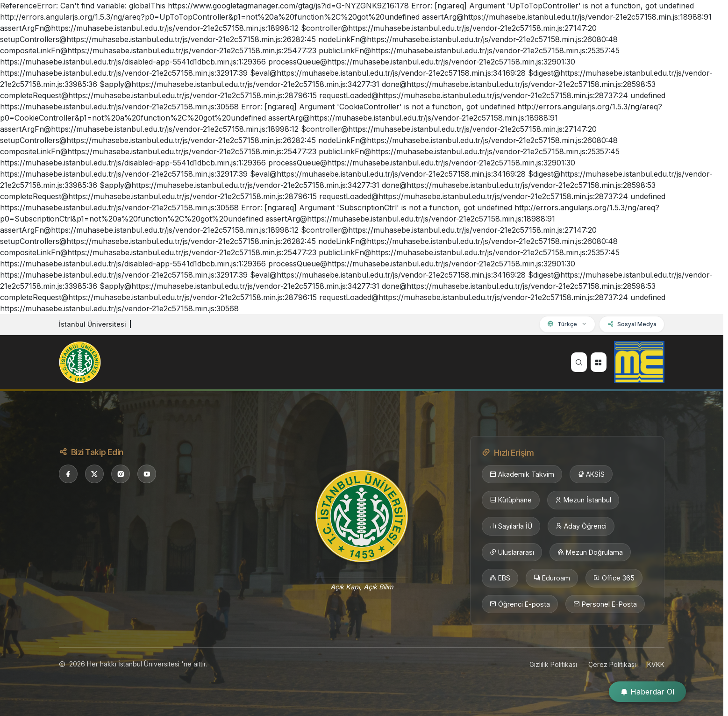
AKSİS (591, 474)
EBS (500, 578)
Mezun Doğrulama (590, 552)
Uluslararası (512, 552)
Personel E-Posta (605, 604)
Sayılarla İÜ (511, 526)
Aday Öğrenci (581, 526)
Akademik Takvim (522, 474)
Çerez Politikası (612, 664)
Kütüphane (511, 500)
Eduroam (552, 578)
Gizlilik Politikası (553, 664)
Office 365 (614, 578)
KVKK (656, 664)
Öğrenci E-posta (520, 604)
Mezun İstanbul (583, 500)
